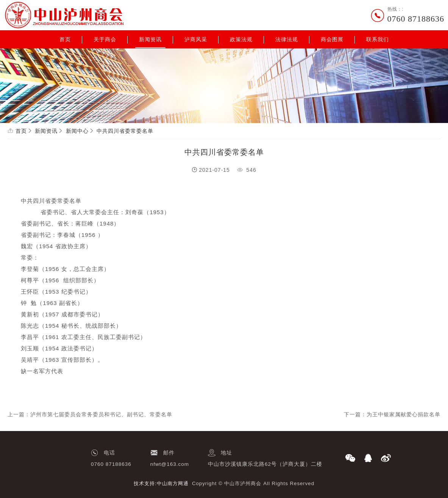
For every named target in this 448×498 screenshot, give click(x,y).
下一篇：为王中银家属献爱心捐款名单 (392, 414)
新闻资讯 (150, 39)
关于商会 (105, 39)
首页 (65, 39)
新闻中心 (77, 131)
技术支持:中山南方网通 (161, 483)
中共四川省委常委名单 (125, 131)
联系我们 (378, 39)
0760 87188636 (416, 19)
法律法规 (287, 39)
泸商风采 (196, 39)
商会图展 (332, 39)
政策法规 (241, 39)
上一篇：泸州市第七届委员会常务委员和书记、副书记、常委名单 (90, 414)
